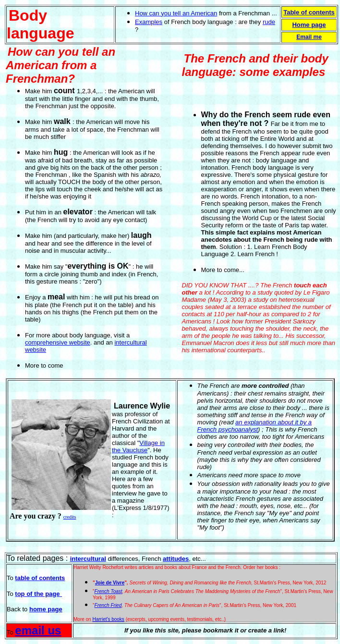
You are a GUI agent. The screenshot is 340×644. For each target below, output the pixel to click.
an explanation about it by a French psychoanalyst (255, 426)
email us (38, 630)
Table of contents (309, 12)
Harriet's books (108, 619)
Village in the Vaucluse (138, 446)
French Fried (108, 605)
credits (70, 517)
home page (46, 609)
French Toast (109, 591)
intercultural (88, 559)
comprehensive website (58, 342)
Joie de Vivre (110, 583)
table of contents (40, 578)
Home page (309, 25)
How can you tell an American (176, 13)
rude (269, 22)
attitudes (176, 559)
